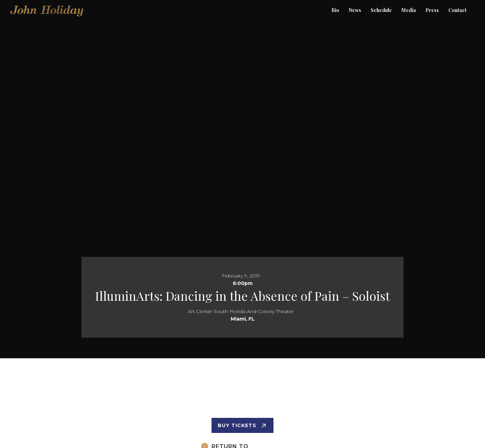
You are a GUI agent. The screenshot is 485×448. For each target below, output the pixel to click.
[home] (47, 3)
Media (409, 10)
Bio (335, 10)
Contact (457, 10)
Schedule (381, 10)
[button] (432, 10)
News (355, 10)
